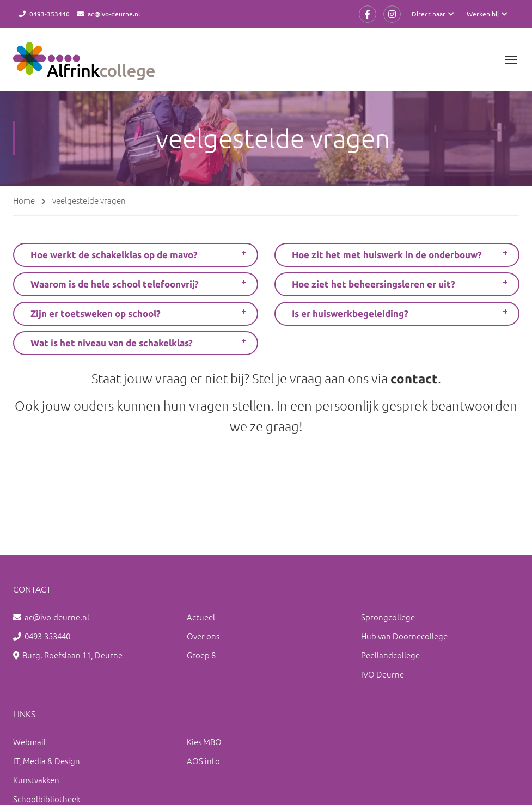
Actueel (201, 617)
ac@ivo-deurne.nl (114, 14)
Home (24, 200)
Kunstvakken (36, 780)
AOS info (203, 761)
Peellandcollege (390, 655)
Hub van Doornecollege (404, 636)
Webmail (29, 742)
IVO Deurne (383, 674)
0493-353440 (50, 14)
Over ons (203, 636)
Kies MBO (204, 742)
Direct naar (429, 14)
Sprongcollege (388, 617)
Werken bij (483, 14)
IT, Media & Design (47, 761)
